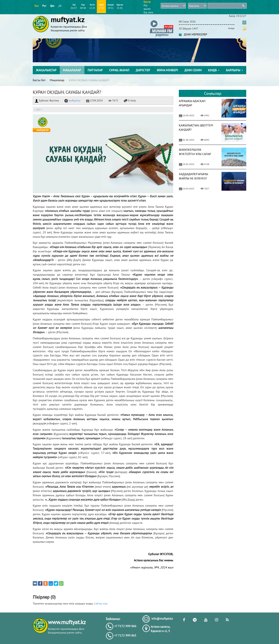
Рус (44, 6)
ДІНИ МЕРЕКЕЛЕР (193, 34)
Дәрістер (143, 70)
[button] (162, 21)
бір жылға (147, 7)
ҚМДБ (214, 70)
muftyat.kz (72, 100)
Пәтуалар (95, 70)
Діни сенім (193, 70)
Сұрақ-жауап (119, 70)
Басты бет (39, 80)
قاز (60, 6)
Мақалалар (72, 70)
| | (38, 109)
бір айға (148, 12)
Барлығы (235, 70)
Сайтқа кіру (101, 604)
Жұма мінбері (167, 70)
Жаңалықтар (46, 70)
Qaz (52, 6)
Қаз (37, 6)
